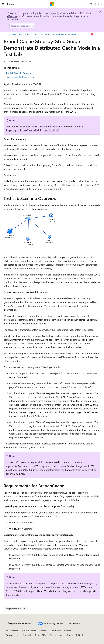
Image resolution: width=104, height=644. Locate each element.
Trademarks (55, 635)
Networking (16, 34)
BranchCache (31, 34)
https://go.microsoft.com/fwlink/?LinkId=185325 (33, 130)
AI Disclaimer (12, 631)
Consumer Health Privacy (18, 635)
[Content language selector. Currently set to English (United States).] (20, 624)
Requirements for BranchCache (20, 77)
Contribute (56, 631)
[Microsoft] (52, 4)
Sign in (98, 4)
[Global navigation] (3, 4)
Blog (43, 631)
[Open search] (91, 4)
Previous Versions (29, 631)
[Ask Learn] (92, 34)
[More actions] (98, 34)
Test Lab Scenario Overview (18, 73)
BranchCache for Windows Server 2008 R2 (59, 34)
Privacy (67, 631)
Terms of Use (41, 635)
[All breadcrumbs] (6, 34)
